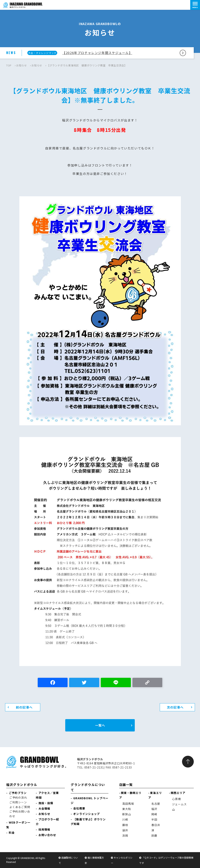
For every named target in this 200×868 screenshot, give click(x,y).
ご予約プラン (18, 793)
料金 (12, 833)
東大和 (127, 809)
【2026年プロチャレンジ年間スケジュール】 (97, 53)
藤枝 (125, 825)
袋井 (125, 830)
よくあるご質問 (20, 807)
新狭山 (127, 814)
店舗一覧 (126, 785)
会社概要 (79, 808)
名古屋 (156, 804)
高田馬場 (128, 804)
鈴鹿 (154, 835)
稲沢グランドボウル (22, 785)
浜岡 (125, 835)
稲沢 (154, 809)
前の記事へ (24, 707)
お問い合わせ (47, 835)
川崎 (125, 819)
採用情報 (44, 829)
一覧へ (100, 725)
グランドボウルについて (88, 787)
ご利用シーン (18, 802)
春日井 (156, 825)
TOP (9, 65)
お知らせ (22, 65)
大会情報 (44, 808)
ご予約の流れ (18, 797)
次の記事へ (175, 707)
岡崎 (154, 814)
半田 (154, 819)
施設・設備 (46, 803)
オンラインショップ (87, 814)
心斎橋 (176, 799)
